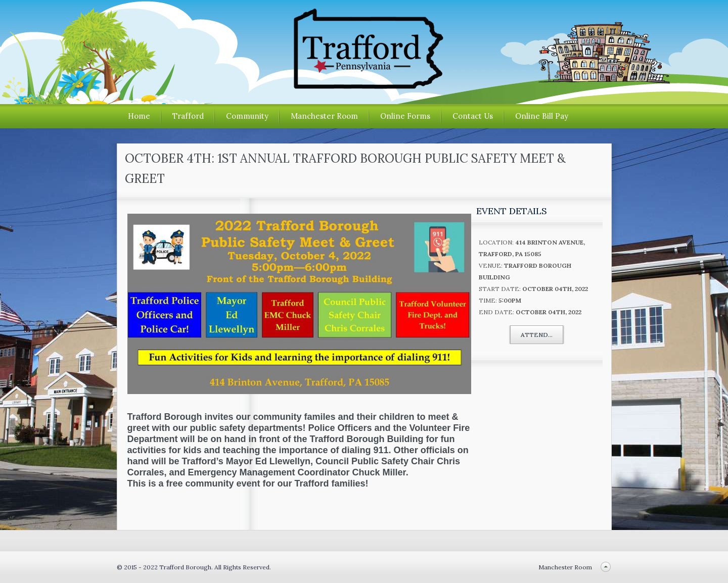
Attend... (537, 335)
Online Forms (405, 116)
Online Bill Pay (542, 116)
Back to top (606, 567)
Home (139, 116)
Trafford (188, 116)
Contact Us (473, 116)
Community (247, 116)
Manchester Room (324, 116)
